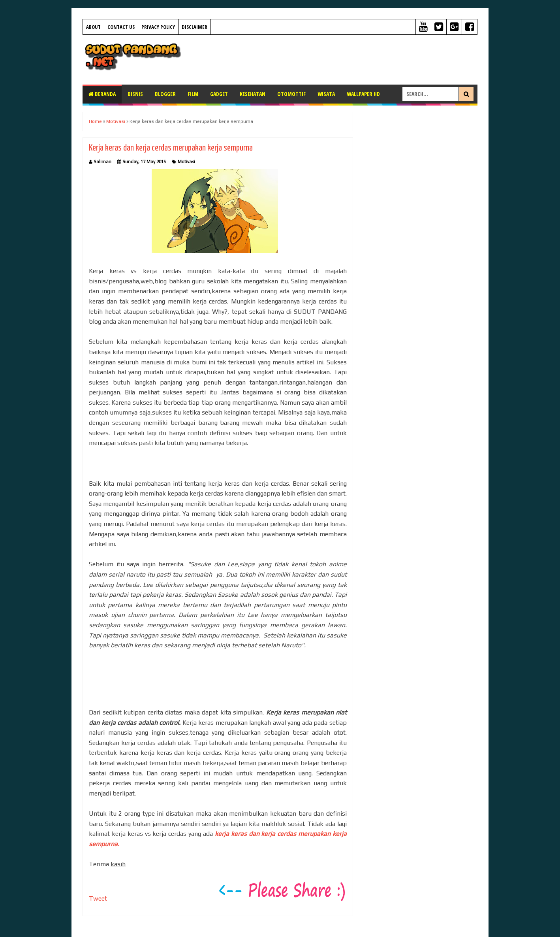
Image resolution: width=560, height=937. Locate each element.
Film (193, 94)
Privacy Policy (158, 27)
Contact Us (121, 27)
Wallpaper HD (363, 94)
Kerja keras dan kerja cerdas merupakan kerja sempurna (171, 148)
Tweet (98, 898)
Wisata (326, 94)
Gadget (219, 94)
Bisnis (135, 94)
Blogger (165, 94)
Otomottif (291, 94)
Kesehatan (253, 94)
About (93, 27)
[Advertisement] (334, 58)
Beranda (102, 94)
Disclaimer (194, 27)
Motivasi (186, 162)
